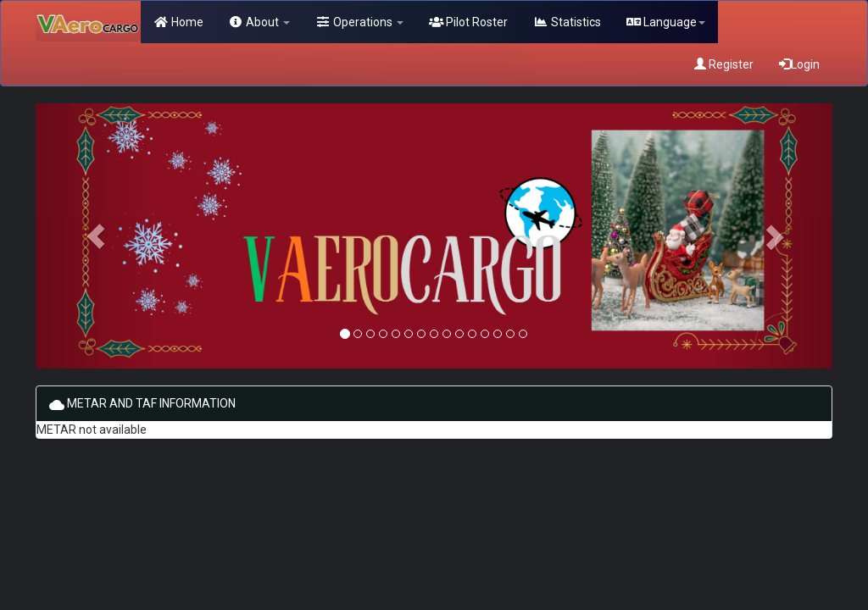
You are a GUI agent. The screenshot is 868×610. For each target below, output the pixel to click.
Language (666, 22)
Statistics (567, 22)
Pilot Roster (469, 22)
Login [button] (799, 64)
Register (724, 64)
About (260, 22)
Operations (359, 22)
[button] (95, 236)
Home (178, 22)
